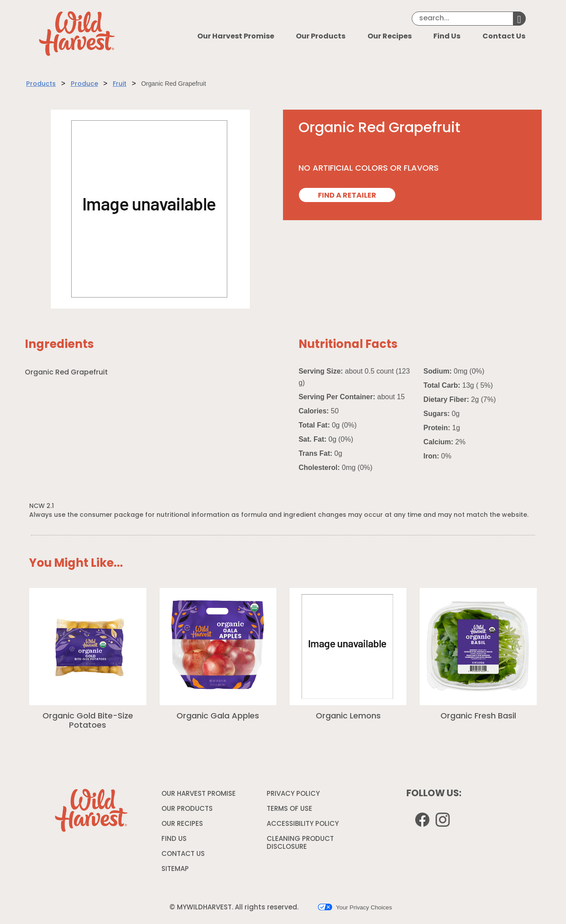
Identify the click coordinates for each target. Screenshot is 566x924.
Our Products (321, 37)
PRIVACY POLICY (294, 796)
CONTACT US (183, 854)
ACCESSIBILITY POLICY (304, 826)
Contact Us (504, 37)
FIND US (174, 839)
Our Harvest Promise (236, 37)
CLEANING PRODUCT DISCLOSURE (300, 845)
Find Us (447, 37)
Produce (84, 84)
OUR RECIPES (182, 824)
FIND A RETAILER (347, 196)
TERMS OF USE (291, 811)
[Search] (463, 19)
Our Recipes (390, 37)
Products (41, 84)
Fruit (120, 84)
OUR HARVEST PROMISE (199, 794)
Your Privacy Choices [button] (355, 907)
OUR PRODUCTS (187, 809)
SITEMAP (175, 869)
